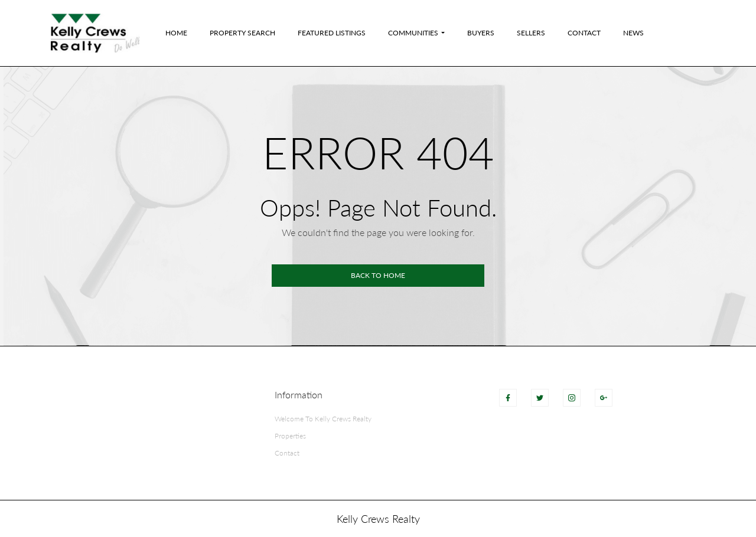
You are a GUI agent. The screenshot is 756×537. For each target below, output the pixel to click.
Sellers (531, 33)
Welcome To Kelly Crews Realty (323, 419)
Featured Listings (332, 33)
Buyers (481, 33)
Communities (413, 33)
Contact (584, 33)
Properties (290, 436)
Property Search (242, 33)
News (633, 33)
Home (176, 33)
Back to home (378, 275)
